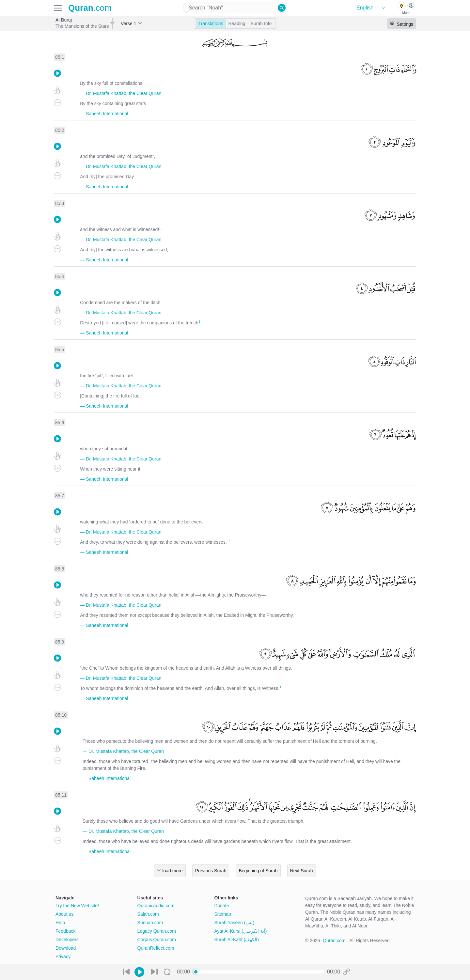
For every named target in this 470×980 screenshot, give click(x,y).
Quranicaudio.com (156, 906)
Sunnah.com (150, 923)
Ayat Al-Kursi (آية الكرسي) (240, 931)
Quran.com (334, 941)
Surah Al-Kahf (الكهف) (236, 940)
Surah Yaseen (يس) (234, 923)
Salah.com (148, 914)
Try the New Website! (77, 906)
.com (90, 8)
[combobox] (235, 8)
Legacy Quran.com (157, 931)
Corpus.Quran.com (157, 940)
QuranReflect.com (156, 948)
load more (172, 871)
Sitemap (222, 914)
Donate (221, 906)
